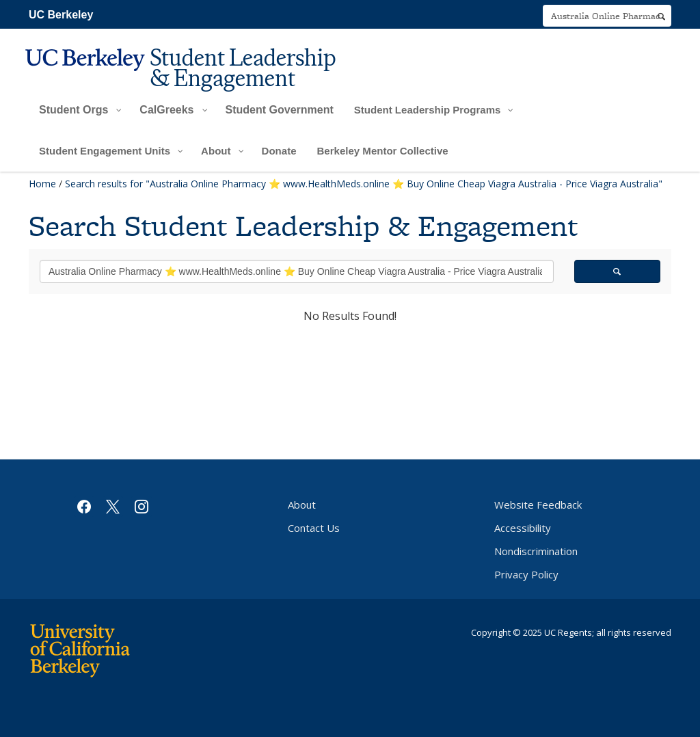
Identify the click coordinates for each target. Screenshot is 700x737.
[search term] (607, 16)
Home (42, 184)
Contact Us (314, 528)
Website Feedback (538, 505)
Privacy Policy (526, 574)
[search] (661, 16)
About (302, 505)
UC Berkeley (61, 15)
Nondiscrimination (536, 551)
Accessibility (523, 528)
